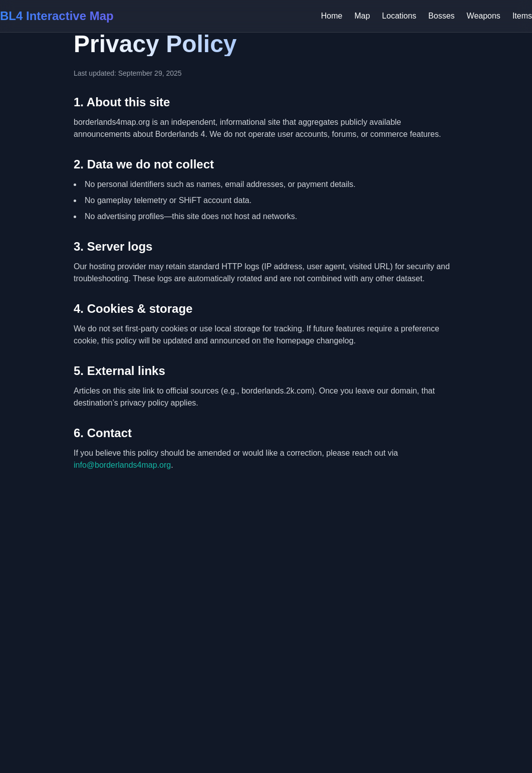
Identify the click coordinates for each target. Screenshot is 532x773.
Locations (400, 16)
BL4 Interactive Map (57, 16)
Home (332, 16)
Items (522, 16)
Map (362, 16)
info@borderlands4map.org (122, 465)
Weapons (484, 16)
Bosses (441, 16)
